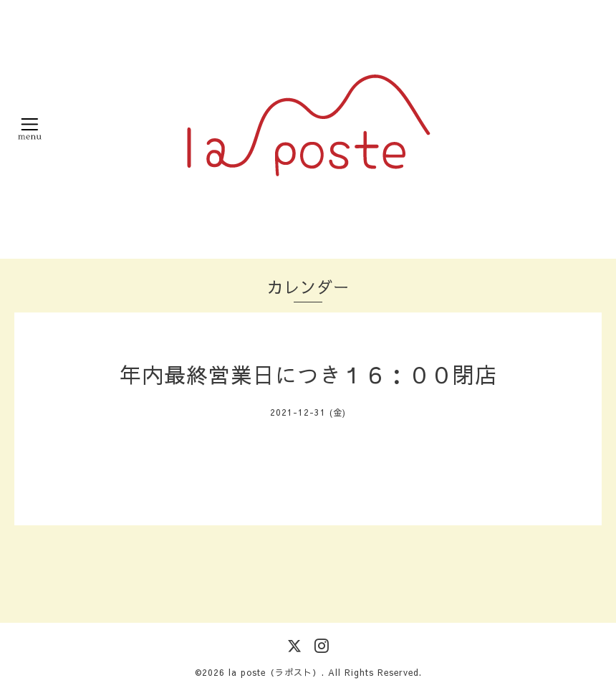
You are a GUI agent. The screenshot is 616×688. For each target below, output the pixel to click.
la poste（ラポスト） (275, 672)
